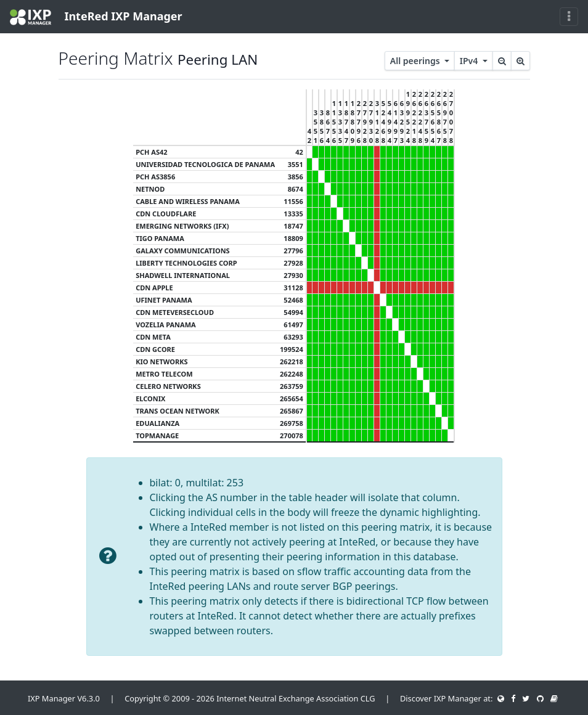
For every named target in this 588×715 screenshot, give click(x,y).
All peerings (416, 61)
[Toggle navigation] (569, 17)
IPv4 (470, 61)
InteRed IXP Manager (96, 17)
